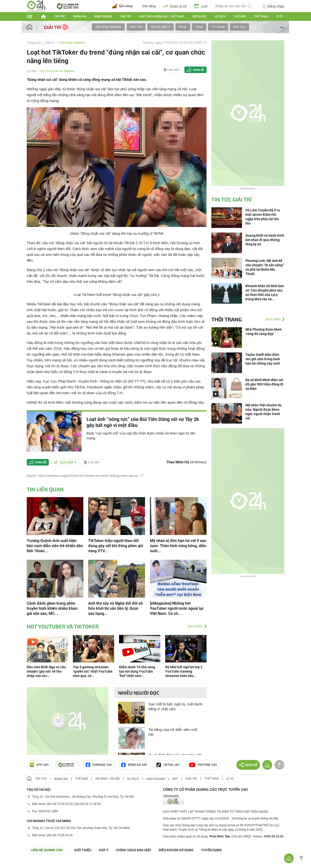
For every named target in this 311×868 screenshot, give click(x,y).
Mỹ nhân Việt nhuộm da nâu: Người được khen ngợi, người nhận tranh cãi (263, 412)
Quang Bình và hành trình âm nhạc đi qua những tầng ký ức (265, 240)
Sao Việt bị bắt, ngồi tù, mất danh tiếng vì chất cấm (175, 706)
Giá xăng (149, 6)
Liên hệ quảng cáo (47, 850)
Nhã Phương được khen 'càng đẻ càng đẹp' (263, 332)
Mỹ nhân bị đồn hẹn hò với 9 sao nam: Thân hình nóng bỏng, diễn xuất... (178, 546)
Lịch (201, 6)
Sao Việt (136, 27)
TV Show (218, 27)
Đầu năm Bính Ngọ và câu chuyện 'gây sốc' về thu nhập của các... (46, 671)
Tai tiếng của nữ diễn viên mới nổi (173, 732)
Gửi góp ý (65, 462)
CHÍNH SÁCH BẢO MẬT (134, 850)
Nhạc (183, 27)
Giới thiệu (83, 850)
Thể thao (261, 17)
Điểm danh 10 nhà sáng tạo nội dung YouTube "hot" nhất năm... (137, 671)
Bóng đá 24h (134, 765)
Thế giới (240, 17)
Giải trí (126, 17)
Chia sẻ (199, 70)
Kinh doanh (103, 17)
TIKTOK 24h (168, 765)
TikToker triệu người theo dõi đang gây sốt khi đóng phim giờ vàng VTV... (116, 546)
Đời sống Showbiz (108, 27)
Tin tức (60, 17)
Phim (199, 27)
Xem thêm (195, 626)
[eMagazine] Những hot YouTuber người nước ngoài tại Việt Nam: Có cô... (177, 608)
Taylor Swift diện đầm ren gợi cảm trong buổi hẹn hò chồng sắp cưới (263, 359)
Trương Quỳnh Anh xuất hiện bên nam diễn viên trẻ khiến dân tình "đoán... (55, 546)
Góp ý (104, 850)
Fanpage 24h (99, 765)
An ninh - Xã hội (107, 779)
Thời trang (227, 319)
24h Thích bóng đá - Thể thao (161, 17)
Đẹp (175, 779)
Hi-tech (220, 17)
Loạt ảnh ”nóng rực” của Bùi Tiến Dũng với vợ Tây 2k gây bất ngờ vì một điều (143, 422)
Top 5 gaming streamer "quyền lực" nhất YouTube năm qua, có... (93, 671)
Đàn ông (239, 27)
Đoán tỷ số (175, 6)
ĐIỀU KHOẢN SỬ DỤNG (176, 850)
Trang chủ (34, 43)
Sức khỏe (199, 17)
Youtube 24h (203, 765)
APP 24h (39, 765)
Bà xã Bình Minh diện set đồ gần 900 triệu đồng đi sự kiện (264, 384)
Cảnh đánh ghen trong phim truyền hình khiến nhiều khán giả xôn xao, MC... (52, 608)
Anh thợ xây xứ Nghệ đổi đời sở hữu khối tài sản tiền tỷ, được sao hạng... (115, 608)
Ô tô (279, 17)
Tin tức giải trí (160, 27)
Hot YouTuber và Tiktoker (57, 71)
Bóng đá (80, 17)
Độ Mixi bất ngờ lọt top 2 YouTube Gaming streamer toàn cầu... (184, 671)
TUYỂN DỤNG (211, 850)
